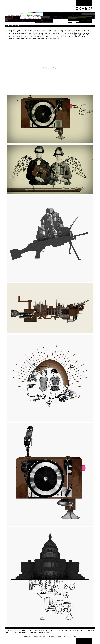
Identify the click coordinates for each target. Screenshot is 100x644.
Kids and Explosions (60, 37)
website (47, 632)
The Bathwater (52, 38)
